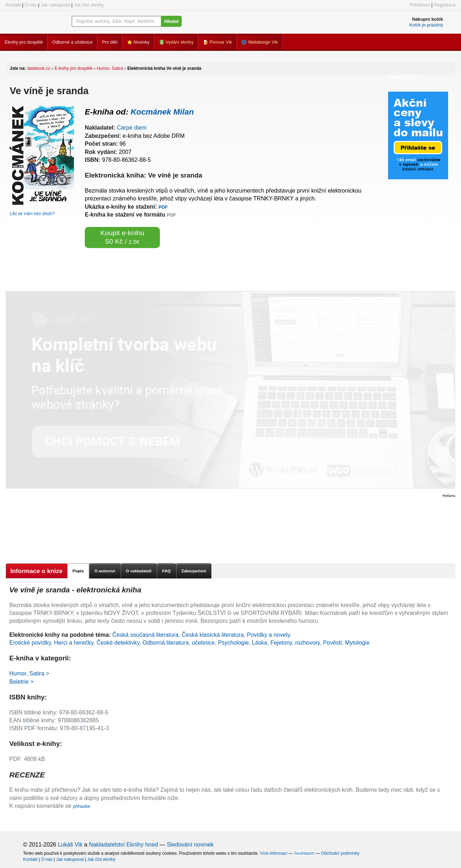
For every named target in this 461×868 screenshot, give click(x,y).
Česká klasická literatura (213, 635)
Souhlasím (304, 853)
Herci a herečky (74, 643)
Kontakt (13, 5)
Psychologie (233, 643)
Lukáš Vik (70, 845)
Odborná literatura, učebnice (179, 643)
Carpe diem (132, 128)
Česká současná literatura (145, 635)
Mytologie (357, 643)
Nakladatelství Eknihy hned (124, 845)
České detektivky (118, 643)
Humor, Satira (110, 68)
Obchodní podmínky (340, 853)
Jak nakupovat (55, 5)
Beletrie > (21, 682)
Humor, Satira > (29, 673)
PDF (163, 207)
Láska (260, 643)
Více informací (274, 853)
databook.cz (39, 68)
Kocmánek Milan (162, 112)
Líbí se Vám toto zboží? (32, 214)
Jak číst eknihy (89, 5)
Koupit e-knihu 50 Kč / (122, 237)
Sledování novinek (190, 845)
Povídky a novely (268, 635)
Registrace (445, 5)
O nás (31, 5)
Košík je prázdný (426, 25)
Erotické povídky (30, 643)
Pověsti (332, 643)
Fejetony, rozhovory (295, 643)
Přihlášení (420, 5)
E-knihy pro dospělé (73, 68)
